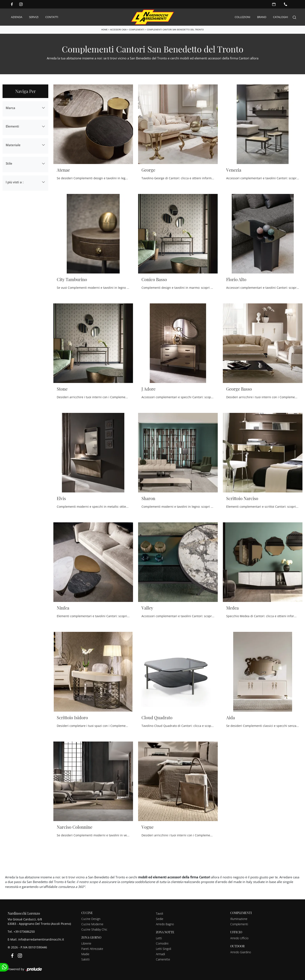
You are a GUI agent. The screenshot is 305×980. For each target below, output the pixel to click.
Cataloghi (281, 17)
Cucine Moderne (92, 924)
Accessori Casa (118, 29)
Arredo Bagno (165, 924)
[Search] (294, 17)
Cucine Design (91, 918)
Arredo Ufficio (239, 938)
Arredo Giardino (241, 952)
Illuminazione (239, 918)
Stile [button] (9, 163)
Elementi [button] (12, 126)
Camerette (163, 959)
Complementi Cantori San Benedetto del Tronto (175, 29)
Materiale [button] (13, 144)
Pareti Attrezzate (92, 948)
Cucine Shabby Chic (94, 929)
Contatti (52, 17)
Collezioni (243, 17)
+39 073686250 (24, 931)
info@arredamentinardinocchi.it (41, 939)
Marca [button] (10, 107)
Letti (159, 938)
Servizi (34, 17)
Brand (262, 17)
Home (104, 29)
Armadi (160, 954)
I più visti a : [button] (15, 182)
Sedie (160, 918)
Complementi (137, 29)
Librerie (86, 943)
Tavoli (159, 913)
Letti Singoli (164, 948)
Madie (85, 954)
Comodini (162, 943)
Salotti (85, 959)
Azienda (17, 17)
